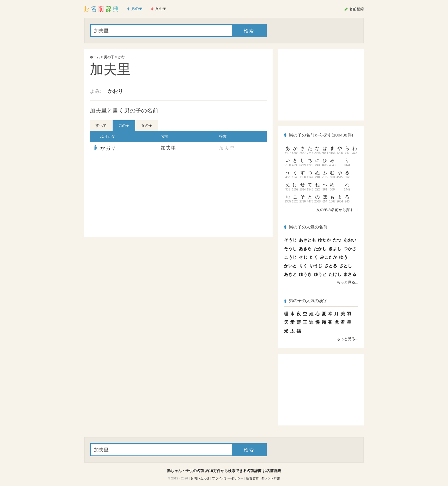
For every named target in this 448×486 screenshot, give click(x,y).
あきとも (307, 240)
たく (314, 257)
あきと (290, 274)
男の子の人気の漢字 (306, 301)
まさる (350, 274)
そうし (290, 249)
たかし (320, 249)
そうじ (290, 240)
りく (303, 266)
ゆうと (320, 274)
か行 (121, 57)
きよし (335, 249)
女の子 (147, 125)
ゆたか (324, 240)
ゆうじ (316, 266)
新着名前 (252, 478)
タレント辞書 (271, 478)
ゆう (343, 257)
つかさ (350, 249)
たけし (335, 274)
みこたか (329, 257)
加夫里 (168, 148)
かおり (115, 91)
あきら (305, 249)
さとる (331, 266)
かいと (290, 266)
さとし (346, 266)
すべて (101, 125)
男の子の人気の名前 (306, 227)
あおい (350, 240)
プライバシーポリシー (228, 478)
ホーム (95, 57)
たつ (337, 240)
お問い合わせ (200, 478)
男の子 (109, 57)
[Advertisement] (133, 195)
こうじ (290, 257)
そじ (303, 257)
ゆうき (305, 274)
